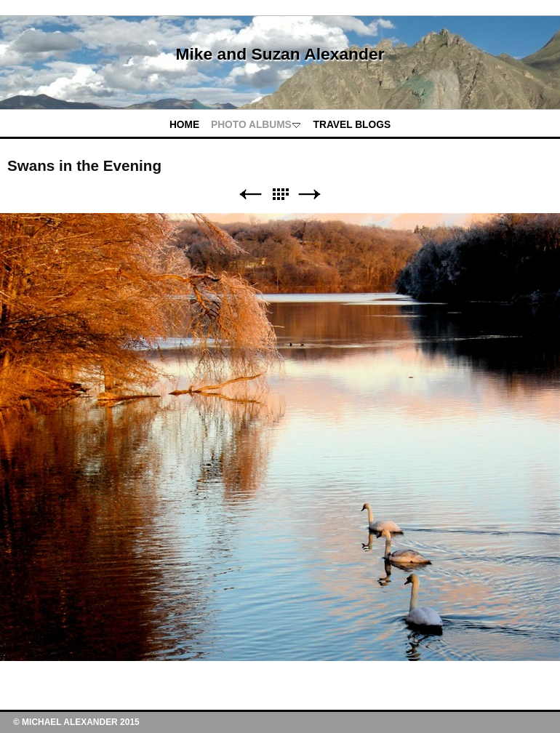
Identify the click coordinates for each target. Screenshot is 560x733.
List (280, 195)
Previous (250, 195)
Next (310, 195)
